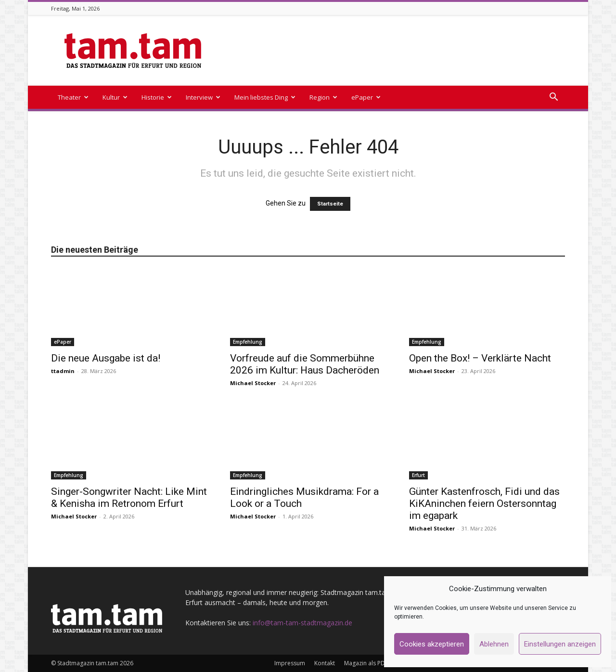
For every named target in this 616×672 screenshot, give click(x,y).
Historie (157, 97)
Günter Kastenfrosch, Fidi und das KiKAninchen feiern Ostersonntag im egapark (484, 504)
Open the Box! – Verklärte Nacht (480, 358)
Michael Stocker (253, 383)
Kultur (115, 97)
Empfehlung (248, 342)
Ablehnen (494, 644)
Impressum (290, 663)
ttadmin (63, 371)
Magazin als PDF (366, 663)
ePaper (366, 97)
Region (323, 97)
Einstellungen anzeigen (560, 644)
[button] (553, 98)
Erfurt (418, 475)
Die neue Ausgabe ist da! (106, 358)
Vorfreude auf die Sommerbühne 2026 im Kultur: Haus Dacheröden (305, 364)
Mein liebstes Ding (265, 97)
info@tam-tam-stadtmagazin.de (302, 623)
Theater (73, 97)
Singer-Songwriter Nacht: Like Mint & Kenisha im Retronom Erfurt (129, 498)
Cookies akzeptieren (432, 644)
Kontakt (325, 663)
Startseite (330, 204)
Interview (203, 97)
